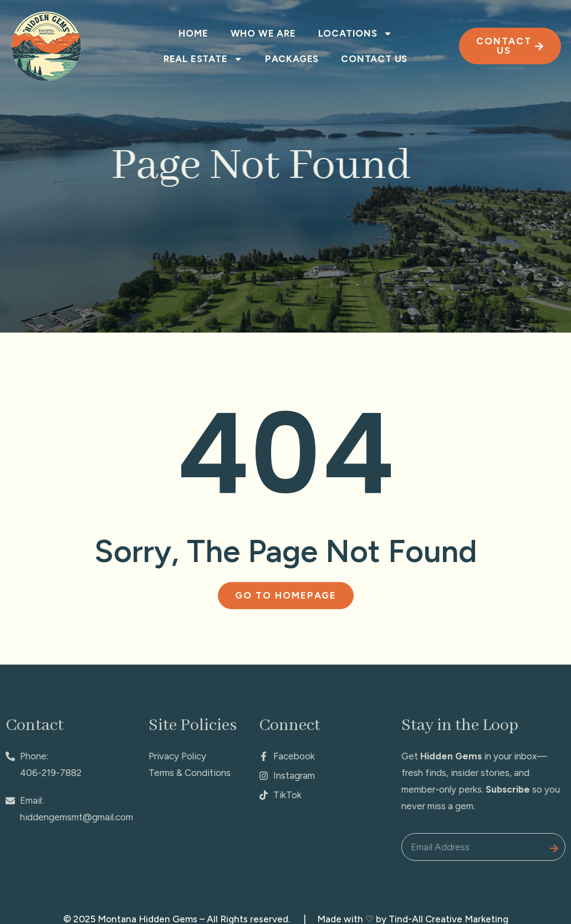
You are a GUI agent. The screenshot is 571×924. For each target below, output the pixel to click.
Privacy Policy (177, 756)
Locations (355, 34)
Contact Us (374, 59)
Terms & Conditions (190, 773)
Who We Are (263, 33)
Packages (292, 59)
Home (193, 33)
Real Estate (203, 59)
